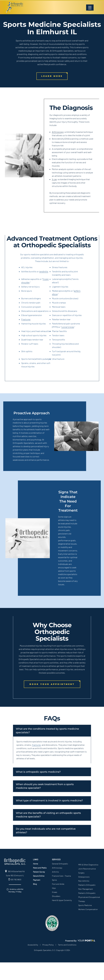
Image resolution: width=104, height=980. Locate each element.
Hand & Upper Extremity (62, 900)
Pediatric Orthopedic (87, 885)
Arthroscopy (58, 132)
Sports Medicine (85, 905)
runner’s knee (68, 327)
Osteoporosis (84, 877)
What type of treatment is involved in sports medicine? (49, 801)
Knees (55, 892)
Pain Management (86, 889)
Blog (35, 884)
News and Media (40, 868)
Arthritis (55, 872)
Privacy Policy (48, 945)
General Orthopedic (60, 864)
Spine (54, 880)
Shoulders (56, 896)
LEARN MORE (52, 76)
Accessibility (33, 945)
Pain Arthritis (84, 881)
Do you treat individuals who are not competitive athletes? (46, 831)
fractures (36, 745)
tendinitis (44, 271)
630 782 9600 (15, 880)
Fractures (26, 319)
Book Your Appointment (52, 684)
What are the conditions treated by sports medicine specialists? (47, 731)
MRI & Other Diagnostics (88, 865)
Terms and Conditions (67, 945)
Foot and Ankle (58, 884)
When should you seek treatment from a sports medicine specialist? (45, 786)
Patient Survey (39, 872)
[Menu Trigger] (90, 8)
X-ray (54, 179)
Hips (54, 888)
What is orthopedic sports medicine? (38, 772)
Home (35, 864)
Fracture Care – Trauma (61, 876)
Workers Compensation (88, 909)
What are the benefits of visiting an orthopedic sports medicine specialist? (48, 815)
